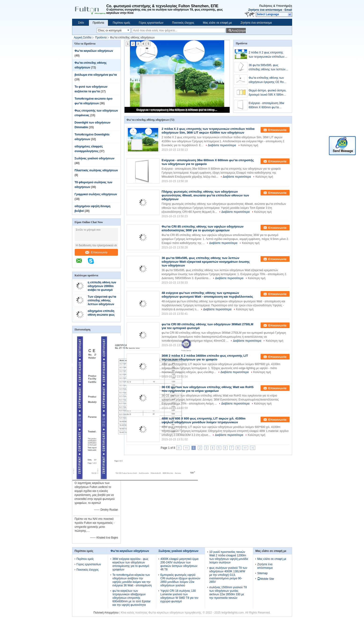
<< (186, 448)
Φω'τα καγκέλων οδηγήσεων (94, 51)
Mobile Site (266, 579)
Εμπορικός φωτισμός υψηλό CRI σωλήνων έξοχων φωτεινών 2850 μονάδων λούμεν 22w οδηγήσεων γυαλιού (180, 580)
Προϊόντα (98, 23)
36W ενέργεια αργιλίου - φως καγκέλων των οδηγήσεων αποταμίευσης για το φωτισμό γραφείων (131, 564)
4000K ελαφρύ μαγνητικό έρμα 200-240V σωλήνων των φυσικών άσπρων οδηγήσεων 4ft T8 (179, 564)
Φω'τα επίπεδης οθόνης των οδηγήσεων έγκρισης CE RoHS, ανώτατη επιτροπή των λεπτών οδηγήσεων (268, 80)
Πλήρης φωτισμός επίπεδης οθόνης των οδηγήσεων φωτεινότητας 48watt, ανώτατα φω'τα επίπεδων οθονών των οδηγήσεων (205, 195)
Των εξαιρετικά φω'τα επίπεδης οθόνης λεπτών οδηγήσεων (102, 300)
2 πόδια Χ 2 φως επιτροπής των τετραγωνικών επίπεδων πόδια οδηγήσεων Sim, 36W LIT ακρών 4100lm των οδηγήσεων (266, 55)
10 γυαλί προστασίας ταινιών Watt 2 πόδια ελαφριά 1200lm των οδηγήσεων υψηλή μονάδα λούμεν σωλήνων (229, 557)
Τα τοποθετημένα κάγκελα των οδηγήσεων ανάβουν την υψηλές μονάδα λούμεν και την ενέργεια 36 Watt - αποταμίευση (132, 580)
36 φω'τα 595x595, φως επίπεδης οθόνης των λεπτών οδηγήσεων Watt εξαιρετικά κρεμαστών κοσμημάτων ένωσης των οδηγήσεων (267, 67)
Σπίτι (81, 23)
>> (245, 448)
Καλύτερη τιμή (249, 145)
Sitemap (262, 573)
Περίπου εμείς (121, 23)
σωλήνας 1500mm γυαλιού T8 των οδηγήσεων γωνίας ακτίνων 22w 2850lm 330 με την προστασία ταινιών (228, 593)
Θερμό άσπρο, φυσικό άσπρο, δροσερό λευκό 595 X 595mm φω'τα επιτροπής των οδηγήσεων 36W (267, 93)
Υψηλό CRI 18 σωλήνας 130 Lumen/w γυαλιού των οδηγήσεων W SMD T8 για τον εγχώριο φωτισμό (179, 596)
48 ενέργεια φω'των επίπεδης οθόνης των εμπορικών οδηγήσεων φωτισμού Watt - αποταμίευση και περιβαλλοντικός (208, 295)
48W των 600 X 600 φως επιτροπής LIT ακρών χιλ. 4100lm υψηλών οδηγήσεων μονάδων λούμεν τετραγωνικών (204, 420)
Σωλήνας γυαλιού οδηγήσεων (95, 158)
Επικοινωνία (96, 252)
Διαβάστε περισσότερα (222, 145)
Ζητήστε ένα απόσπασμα (265, 10)
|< (179, 448)
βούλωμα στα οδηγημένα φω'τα (96, 75)
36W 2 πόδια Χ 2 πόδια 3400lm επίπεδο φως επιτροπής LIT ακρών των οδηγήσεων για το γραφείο (205, 358)
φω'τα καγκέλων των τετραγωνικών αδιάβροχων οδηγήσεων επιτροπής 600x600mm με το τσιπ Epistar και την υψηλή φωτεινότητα (131, 598)
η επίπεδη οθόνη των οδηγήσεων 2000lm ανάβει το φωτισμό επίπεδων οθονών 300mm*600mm (102, 290)
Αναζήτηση (239, 31)
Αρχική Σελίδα (83, 37)
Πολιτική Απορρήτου (106, 613)
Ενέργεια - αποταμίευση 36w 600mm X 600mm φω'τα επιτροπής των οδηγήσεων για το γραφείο (177, 110)
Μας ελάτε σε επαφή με (217, 23)
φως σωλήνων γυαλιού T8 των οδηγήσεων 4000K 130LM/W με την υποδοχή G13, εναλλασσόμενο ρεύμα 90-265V (228, 575)
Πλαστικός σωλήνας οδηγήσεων (96, 170)
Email (288, 10)
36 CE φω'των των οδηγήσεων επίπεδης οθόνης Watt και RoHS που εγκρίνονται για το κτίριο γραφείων (208, 389)
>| (253, 448)
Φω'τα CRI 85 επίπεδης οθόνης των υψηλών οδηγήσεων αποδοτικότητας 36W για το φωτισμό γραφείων (203, 228)
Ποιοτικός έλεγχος (183, 23)
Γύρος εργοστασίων (151, 23)
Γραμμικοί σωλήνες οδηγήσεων (96, 194)
